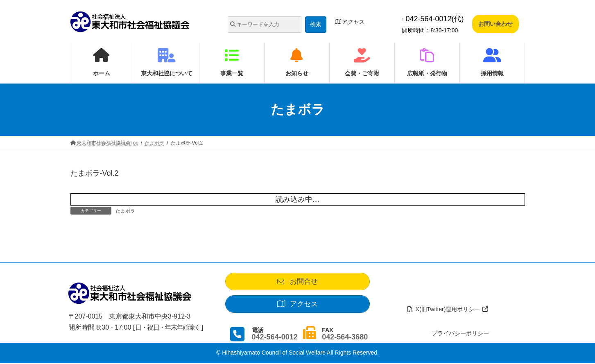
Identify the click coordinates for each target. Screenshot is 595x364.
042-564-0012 (275, 338)
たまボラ (125, 211)
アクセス (350, 22)
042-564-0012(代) (433, 19)
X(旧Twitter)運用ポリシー (448, 310)
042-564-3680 (345, 338)
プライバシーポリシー (460, 334)
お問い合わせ (495, 24)
